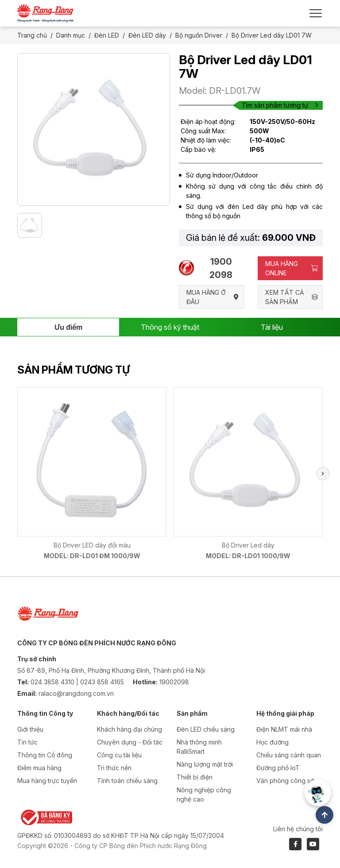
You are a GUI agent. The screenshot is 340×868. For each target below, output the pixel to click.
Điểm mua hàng (39, 768)
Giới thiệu (30, 729)
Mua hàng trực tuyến (47, 781)
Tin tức (27, 742)
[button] (323, 474)
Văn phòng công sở (285, 781)
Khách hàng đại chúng (129, 729)
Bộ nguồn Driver (199, 35)
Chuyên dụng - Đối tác (130, 742)
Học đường (272, 742)
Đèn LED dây (147, 35)
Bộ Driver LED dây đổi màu (92, 545)
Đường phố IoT (278, 768)
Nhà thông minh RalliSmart (199, 747)
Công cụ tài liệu (119, 755)
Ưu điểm (68, 327)
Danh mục (71, 35)
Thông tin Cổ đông (45, 755)
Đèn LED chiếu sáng (206, 729)
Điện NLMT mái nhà (284, 729)
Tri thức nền (114, 768)
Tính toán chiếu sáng (127, 781)
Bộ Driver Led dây (248, 545)
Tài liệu (272, 327)
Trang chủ (32, 35)
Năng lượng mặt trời (205, 764)
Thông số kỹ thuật (170, 327)
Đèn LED (107, 35)
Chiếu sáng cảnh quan (289, 755)
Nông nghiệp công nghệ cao (204, 795)
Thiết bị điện (195, 777)
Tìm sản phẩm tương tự (280, 105)
